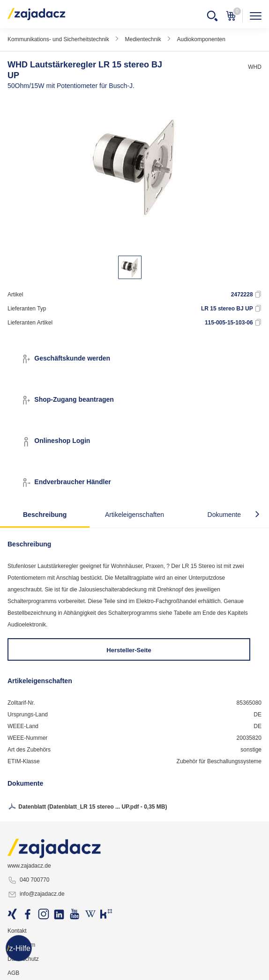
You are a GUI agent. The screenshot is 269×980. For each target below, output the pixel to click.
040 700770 (28, 880)
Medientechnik (143, 39)
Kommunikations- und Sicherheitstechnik (58, 39)
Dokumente (224, 515)
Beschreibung (45, 515)
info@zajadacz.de (36, 894)
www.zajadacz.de (29, 866)
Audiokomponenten (201, 39)
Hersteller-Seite (129, 650)
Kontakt (17, 931)
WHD (255, 67)
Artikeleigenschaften (134, 515)
